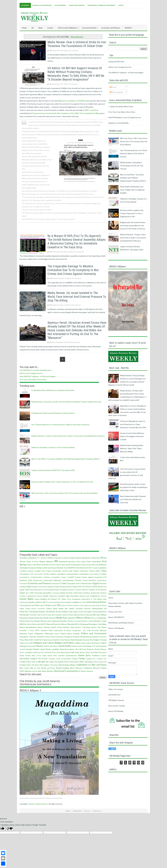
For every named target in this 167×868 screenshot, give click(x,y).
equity (50, 587)
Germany (56, 593)
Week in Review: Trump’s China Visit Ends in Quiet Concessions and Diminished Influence (68, 436)
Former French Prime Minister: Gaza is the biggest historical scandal (132, 436)
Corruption (55, 577)
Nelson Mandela (68, 624)
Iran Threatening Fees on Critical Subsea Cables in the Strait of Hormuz (60, 425)
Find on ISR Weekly (116, 628)
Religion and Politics (65, 643)
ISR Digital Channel (116, 700)
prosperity (94, 637)
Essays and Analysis (77, 5)
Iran (37, 605)
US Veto (35, 665)
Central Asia (67, 571)
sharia (42, 649)
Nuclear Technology (83, 627)
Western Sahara (100, 668)
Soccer (22, 652)
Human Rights (27, 599)
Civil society (38, 574)
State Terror (36, 656)
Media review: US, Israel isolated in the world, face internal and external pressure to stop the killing (77, 297)
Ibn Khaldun (52, 599)
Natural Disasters (54, 624)
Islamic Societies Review (42, 5)
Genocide (38, 593)
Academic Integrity (69, 558)
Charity (76, 571)
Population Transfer (28, 637)
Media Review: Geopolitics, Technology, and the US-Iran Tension (132, 166)
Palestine (23, 634)
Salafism (46, 646)
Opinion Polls (47, 630)
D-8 (105, 577)
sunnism (61, 655)
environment (43, 587)
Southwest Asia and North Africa (44, 652)
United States (74, 662)
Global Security (66, 593)
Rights (104, 643)
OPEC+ (38, 631)
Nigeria (22, 627)
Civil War (46, 574)
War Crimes (24, 668)
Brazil (66, 568)
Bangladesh (33, 568)
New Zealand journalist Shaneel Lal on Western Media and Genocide (133, 499)
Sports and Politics (92, 652)
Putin (41, 640)
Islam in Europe (90, 605)
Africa (104, 558)
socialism (28, 652)
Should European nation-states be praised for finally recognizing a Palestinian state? (134, 487)
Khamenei (102, 612)
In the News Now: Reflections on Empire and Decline (53, 390)
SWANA (81, 655)
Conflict (103, 574)
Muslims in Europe (74, 621)
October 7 (24, 630)
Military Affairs (83, 618)
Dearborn (23, 580)
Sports (83, 652)
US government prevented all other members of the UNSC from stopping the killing (66, 113)
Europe (63, 587)
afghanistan (96, 558)
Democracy (38, 580)
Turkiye (89, 659)
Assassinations (91, 565)
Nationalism (36, 624)
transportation (66, 659)
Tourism (52, 659)
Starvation (103, 652)
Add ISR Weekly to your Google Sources (125, 117)
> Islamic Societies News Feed (121, 106)
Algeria (42, 561)
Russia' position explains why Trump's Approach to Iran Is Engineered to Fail (62, 482)
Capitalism (102, 568)
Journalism (88, 612)
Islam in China (79, 605)
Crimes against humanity (92, 577)
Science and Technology (82, 646)
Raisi (73, 640)
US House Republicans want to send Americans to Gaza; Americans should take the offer (133, 424)
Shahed (36, 649)
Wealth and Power (48, 668)
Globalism (87, 593)
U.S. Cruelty (98, 659)
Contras (47, 577)
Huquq (37, 599)
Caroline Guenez (27, 571)
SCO (94, 646)
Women (28, 671)
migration (72, 618)
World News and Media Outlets (121, 623)
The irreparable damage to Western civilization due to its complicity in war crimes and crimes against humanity (73, 270)
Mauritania (24, 618)
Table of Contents (116, 689)
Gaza (22, 593)
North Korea (57, 627)
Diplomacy (58, 580)
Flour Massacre (36, 590)
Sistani (97, 649)
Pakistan (103, 630)
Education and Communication (80, 583)
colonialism (61, 574)
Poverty (47, 637)
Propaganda (68, 637)
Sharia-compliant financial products (60, 649)
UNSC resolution (91, 110)
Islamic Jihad (52, 608)
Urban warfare (98, 662)
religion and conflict (27, 643)
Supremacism (71, 655)
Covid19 (70, 577)
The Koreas (43, 659)
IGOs (69, 599)
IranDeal (42, 605)
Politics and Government (94, 633)
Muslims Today (100, 621)
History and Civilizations (90, 596)
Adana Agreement (83, 558)
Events (69, 587)
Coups (63, 577)
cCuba (48, 571)
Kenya (95, 612)
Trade (58, 659)
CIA (31, 574)
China (104, 571)
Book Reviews (60, 5)
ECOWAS (63, 583)
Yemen (83, 671)
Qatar (45, 640)
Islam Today (25, 608)
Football (50, 590)
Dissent (79, 580)
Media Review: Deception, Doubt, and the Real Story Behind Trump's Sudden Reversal (66, 402)
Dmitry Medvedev (90, 580)
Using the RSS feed (116, 62)
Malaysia (89, 615)
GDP (32, 593)
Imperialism (86, 599)
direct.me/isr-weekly (117, 706)
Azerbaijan (24, 568)
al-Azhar (35, 562)
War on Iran (35, 668)
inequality (31, 602)
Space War (70, 652)
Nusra (104, 627)
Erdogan (57, 587)
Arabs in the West (34, 565)
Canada (95, 568)
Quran (50, 640)
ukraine (42, 662)
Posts (113, 87)
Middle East (61, 618)
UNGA (66, 662)
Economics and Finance (39, 583)
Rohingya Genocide (28, 646)
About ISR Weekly (116, 711)
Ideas (64, 599)
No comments (74, 50)
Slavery (104, 649)
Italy (71, 612)
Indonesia (23, 602)
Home (24, 28)
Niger (104, 624)
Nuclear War (96, 627)
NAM (22, 624)
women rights (37, 671)
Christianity (24, 574)
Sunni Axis (52, 655)
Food (44, 590)
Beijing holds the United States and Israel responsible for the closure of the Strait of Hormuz (133, 225)
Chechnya (84, 571)
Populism (40, 637)
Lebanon (65, 615)
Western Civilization (84, 668)
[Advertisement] (100, 16)
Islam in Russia (101, 605)
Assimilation (102, 565)
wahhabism (82, 665)
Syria (88, 655)
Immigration (76, 599)
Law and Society (55, 615)
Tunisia (75, 659)
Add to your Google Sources (31, 373)
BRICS (74, 568)
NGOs (77, 624)
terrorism (24, 658)
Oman (32, 631)
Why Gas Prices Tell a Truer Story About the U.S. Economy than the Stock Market (65, 493)
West (72, 668)
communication (72, 574)
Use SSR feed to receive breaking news (36, 370)
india (105, 599)
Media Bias (39, 618)
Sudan (44, 656)
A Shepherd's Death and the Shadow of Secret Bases (53, 413)
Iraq (48, 605)
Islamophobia (97, 608)
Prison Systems (57, 637)
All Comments (117, 92)
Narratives (28, 624)
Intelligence (76, 602)
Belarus (41, 568)
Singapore (90, 649)
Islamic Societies (76, 608)
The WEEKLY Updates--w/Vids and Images (126, 73)
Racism (67, 640)
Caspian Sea (40, 571)
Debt (30, 580)
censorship (56, 571)
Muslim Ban (29, 621)
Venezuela (54, 665)
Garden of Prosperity (98, 590)
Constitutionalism (36, 577)
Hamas (40, 596)
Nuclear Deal (69, 627)
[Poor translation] (10, 829)
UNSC (82, 662)
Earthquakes (102, 580)
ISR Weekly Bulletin (37, 612)
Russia (39, 646)
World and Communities (66, 671)
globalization (95, 593)
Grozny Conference (28, 596)
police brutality (73, 634)
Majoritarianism (79, 615)
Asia (83, 565)
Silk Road (83, 649)
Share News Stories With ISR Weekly (102, 5)
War (90, 665)
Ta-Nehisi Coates (99, 655)
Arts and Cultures (55, 565)
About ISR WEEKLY (116, 617)
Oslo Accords (93, 630)
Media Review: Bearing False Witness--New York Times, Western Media (132, 448)
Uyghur (46, 665)
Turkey (82, 658)
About (121, 5)
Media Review (49, 618)
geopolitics (48, 593)
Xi (79, 671)
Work (44, 671)
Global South (78, 593)
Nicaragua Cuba (95, 624)
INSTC (45, 602)
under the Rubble (56, 662)
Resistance (96, 643)
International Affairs (96, 602)
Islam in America (67, 605)
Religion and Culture (44, 643)
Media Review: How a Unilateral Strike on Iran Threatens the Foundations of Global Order (77, 44)
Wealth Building (62, 668)
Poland (63, 634)
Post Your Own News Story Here (33, 380)
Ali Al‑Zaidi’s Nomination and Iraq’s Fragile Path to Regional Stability (132, 190)
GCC (27, 593)
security (22, 649)
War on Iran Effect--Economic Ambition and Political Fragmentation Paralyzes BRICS (65, 459)
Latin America (42, 615)
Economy (54, 583)
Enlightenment (32, 587)
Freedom (64, 590)
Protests (103, 637)
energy (22, 587)
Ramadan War (88, 640)
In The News (96, 599)
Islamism (87, 609)
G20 (84, 590)
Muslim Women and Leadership (47, 621)
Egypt (96, 583)
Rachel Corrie (59, 640)
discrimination (69, 580)
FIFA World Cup (88, 587)
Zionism (90, 671)
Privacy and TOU (115, 612)
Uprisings (89, 662)
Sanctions (54, 646)
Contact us (97, 811)
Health (46, 596)
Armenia (45, 565)
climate (53, 574)
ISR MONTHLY (114, 695)
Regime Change (100, 640)
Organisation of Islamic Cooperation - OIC (70, 631)
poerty (57, 634)
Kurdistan (33, 615)
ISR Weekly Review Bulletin (57, 612)
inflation (39, 602)
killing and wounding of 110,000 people (74, 101)
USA (41, 665)
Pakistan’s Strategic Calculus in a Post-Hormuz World (53, 447)
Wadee (73, 665)
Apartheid (63, 561)
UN (47, 662)
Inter (84, 602)
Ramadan (79, 640)
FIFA (80, 587)
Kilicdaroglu (24, 615)
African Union (25, 561)
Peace (31, 634)
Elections (103, 583)
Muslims (64, 621)
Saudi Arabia (65, 646)
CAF (90, 568)
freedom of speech (75, 590)
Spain (77, 652)
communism (84, 574)
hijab (68, 596)
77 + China (41, 558)
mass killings (101, 615)
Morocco (95, 618)
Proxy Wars (24, 640)
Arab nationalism (94, 561)
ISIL (59, 605)
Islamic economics (38, 609)
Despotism (48, 580)
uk (37, 662)
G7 (87, 590)
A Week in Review (54, 558)
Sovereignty (61, 652)
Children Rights (94, 571)
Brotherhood (82, 568)
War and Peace (99, 665)
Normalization (31, 627)
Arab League (81, 562)
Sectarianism (101, 646)
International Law (27, 605)
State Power (25, 655)
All (32, 28)
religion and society (83, 643)
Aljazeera (50, 561)
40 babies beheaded (28, 558)
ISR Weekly (25, 5)
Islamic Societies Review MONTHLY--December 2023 (53, 470)
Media (31, 618)
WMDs (22, 671)
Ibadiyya (44, 599)
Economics (23, 584)
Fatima (75, 587)
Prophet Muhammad (81, 637)
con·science (94, 574)
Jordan (81, 612)
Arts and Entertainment (71, 565)
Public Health (34, 640)
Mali (94, 615)
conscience (24, 577)
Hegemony (53, 596)
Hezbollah (62, 596)
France (57, 590)
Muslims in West (88, 621)
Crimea (78, 577)
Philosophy (49, 634)
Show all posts (77, 37)
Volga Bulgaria (64, 665)
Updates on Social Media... (119, 123)
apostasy (72, 561)
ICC (59, 599)
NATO (44, 624)
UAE (33, 662)
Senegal (29, 649)
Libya (71, 615)
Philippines (39, 634)
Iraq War (53, 605)
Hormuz (104, 596)
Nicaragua (84, 624)
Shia (77, 649)
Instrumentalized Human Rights (60, 602)
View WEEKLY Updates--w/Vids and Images (38, 376)
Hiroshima (74, 596)
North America (44, 627)
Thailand (33, 659)
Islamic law (63, 608)
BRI (70, 568)
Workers (50, 671)
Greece (103, 593)
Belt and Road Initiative (54, 568)
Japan (75, 612)
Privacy (87, 811)
